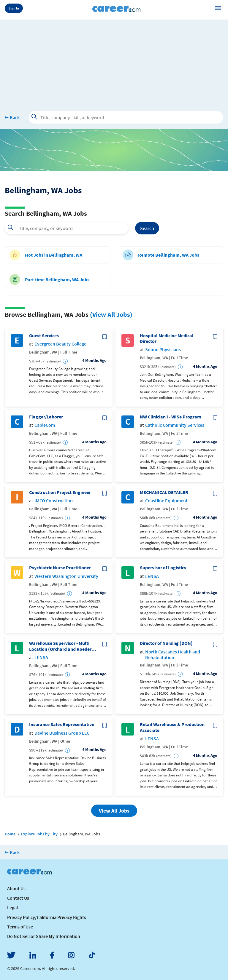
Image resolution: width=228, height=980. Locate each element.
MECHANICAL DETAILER (164, 492)
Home (10, 834)
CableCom (45, 425)
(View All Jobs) (111, 314)
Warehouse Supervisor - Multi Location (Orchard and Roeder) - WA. (62, 646)
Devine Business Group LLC (62, 733)
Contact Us (18, 898)
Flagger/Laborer (46, 417)
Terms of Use (20, 927)
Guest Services (44, 336)
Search (147, 228)
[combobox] (66, 228)
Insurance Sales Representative (62, 724)
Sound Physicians (163, 350)
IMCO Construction (54, 501)
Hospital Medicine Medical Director (167, 338)
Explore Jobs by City (39, 834)
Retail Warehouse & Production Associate (172, 727)
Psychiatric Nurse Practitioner (60, 568)
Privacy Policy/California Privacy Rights (47, 917)
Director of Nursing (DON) (166, 643)
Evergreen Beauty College (60, 344)
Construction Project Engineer (60, 492)
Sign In (14, 8)
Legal (12, 907)
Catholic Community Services (175, 425)
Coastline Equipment (166, 501)
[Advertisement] (114, 61)
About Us (16, 888)
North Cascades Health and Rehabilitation (173, 655)
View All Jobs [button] (114, 811)
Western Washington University (66, 576)
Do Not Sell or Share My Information (44, 936)
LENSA (152, 576)
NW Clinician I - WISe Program (171, 417)
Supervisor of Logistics (163, 568)
